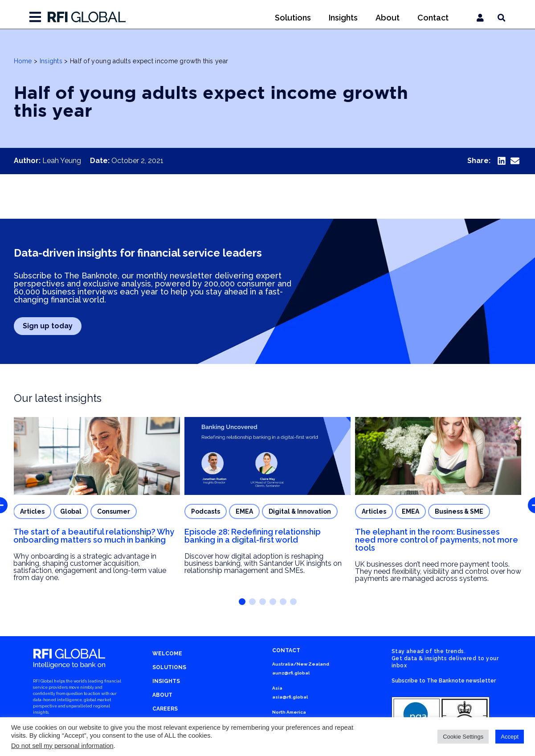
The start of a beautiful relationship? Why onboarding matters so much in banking (94, 536)
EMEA (244, 511)
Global (71, 511)
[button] (501, 161)
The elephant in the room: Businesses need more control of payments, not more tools (437, 540)
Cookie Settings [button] (463, 737)
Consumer (114, 511)
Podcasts (206, 511)
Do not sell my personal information (62, 746)
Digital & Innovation (300, 511)
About (388, 18)
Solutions (293, 18)
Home (23, 61)
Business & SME (459, 511)
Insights (343, 18)
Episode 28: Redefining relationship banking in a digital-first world (253, 536)
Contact (433, 18)
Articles (32, 511)
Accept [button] (510, 737)
